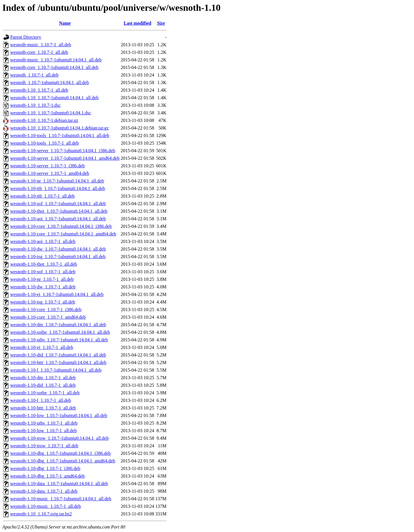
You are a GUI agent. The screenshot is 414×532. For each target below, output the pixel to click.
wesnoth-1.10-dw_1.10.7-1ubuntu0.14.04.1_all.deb (58, 249)
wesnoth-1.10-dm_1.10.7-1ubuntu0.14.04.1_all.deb (58, 325)
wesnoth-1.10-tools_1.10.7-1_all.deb (45, 143)
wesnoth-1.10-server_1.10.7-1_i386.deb (47, 166)
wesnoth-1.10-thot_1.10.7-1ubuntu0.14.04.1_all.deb (59, 211)
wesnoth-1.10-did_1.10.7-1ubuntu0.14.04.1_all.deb (58, 355)
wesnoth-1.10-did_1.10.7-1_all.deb (43, 385)
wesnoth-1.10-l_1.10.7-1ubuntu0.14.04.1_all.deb (56, 370)
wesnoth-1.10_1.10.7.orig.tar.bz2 (41, 514)
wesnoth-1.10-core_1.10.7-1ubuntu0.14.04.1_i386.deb (61, 226)
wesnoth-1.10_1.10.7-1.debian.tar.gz (44, 120)
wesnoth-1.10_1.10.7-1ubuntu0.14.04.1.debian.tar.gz (59, 128)
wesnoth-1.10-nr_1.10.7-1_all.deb (42, 279)
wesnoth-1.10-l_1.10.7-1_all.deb (41, 400)
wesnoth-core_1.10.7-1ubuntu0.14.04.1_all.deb (54, 67)
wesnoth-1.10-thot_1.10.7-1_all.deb (44, 264)
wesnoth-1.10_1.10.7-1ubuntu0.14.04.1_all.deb (54, 98)
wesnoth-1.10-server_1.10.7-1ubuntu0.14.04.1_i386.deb (63, 151)
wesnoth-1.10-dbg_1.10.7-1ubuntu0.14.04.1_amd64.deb (63, 461)
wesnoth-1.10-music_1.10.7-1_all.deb (46, 506)
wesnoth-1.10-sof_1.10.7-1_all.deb (43, 272)
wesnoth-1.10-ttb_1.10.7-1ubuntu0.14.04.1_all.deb (58, 188)
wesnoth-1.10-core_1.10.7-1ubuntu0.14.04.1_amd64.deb (63, 234)
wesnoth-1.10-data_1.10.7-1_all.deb (44, 491)
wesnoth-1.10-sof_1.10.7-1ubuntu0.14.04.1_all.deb (58, 204)
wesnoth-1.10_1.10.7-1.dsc (35, 105)
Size (161, 23)
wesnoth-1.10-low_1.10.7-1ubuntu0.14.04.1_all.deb (59, 415)
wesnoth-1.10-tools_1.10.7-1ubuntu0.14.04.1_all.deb (60, 135)
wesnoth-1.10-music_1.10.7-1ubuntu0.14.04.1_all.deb (61, 499)
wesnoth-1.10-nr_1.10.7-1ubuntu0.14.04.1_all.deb (57, 181)
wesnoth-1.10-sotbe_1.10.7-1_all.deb (45, 393)
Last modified (138, 23)
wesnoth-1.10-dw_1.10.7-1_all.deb (43, 287)
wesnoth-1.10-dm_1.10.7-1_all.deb (43, 378)
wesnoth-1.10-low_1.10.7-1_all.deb (43, 431)
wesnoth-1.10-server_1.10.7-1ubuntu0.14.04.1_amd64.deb (65, 158)
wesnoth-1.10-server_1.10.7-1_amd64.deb (50, 173)
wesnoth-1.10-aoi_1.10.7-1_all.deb (43, 241)
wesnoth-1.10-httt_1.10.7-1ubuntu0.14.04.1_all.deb (58, 362)
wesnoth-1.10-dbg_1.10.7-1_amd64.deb (47, 476)
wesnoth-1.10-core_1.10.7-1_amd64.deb (48, 317)
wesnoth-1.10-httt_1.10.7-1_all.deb (43, 408)
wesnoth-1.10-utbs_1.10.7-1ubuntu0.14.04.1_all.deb (59, 340)
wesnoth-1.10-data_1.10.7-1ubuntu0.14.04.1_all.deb (59, 484)
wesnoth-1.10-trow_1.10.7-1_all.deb (44, 446)
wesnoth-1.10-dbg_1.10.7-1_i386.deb (45, 468)
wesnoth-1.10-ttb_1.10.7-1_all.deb (42, 196)
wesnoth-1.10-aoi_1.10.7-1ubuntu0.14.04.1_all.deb (58, 219)
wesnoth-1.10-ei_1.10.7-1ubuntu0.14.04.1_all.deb (57, 294)
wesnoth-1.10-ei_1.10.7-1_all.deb (42, 347)
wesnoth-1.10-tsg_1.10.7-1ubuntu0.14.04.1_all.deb (58, 257)
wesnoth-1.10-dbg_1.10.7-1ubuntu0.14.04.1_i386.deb (60, 453)
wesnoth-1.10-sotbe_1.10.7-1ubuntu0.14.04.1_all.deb (60, 332)
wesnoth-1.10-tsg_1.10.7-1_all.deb (43, 302)
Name (65, 23)
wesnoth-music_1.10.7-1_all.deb (41, 45)
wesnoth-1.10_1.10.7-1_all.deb (39, 90)
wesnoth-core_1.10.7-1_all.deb (39, 52)
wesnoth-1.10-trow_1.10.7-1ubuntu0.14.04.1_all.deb (59, 438)
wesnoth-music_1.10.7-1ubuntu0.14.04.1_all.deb (56, 60)
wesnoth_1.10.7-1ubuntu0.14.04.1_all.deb (49, 83)
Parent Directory (26, 37)
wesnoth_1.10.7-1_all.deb (34, 75)
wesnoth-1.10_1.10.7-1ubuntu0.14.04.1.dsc (51, 113)
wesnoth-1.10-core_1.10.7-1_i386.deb (46, 310)
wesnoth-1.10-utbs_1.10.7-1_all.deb (44, 423)
